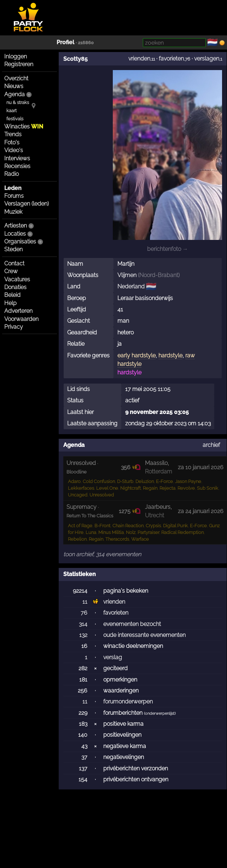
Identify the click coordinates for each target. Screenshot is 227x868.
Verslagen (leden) (27, 204)
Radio (11, 174)
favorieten (171, 59)
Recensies (17, 166)
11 (85, 602)
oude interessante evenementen (144, 635)
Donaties (15, 287)
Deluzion (145, 481)
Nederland (131, 286)
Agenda (14, 94)
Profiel (65, 42)
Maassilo (156, 463)
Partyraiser (148, 532)
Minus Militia (111, 532)
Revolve (186, 488)
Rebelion (77, 539)
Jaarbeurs (158, 507)
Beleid (12, 295)
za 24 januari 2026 (201, 511)
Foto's (12, 142)
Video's (14, 150)
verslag (113, 657)
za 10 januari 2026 (201, 467)
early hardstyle (136, 355)
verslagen (207, 59)
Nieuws (14, 86)
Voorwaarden (21, 319)
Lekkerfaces (81, 488)
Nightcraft (130, 488)
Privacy (14, 327)
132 (83, 635)
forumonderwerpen (128, 702)
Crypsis (153, 526)
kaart (11, 111)
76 (84, 613)
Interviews (17, 158)
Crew (11, 271)
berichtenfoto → (168, 249)
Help (10, 303)
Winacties (24, 127)
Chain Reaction (128, 526)
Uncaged (78, 495)
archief (211, 445)
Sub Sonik (208, 488)
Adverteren (18, 311)
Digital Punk (175, 526)
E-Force (164, 481)
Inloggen (16, 56)
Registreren (19, 64)
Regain (150, 488)
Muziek (13, 212)
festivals (15, 119)
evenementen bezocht (132, 624)
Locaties (15, 234)
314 (83, 624)
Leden (13, 188)
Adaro (74, 481)
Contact (14, 263)
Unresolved (102, 495)
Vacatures (17, 279)
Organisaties (20, 242)
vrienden (139, 59)
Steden (13, 249)
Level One (107, 488)
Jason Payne (188, 481)
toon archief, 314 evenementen (102, 554)
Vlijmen (127, 275)
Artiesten (16, 226)
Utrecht (155, 515)
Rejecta (167, 488)
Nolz (131, 532)
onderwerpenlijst (160, 714)
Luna (91, 532)
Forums (14, 196)
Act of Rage (80, 526)
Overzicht (16, 78)
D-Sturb (125, 481)
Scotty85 (75, 59)
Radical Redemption (182, 532)
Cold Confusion (99, 481)
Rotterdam (159, 472)
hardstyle (170, 355)
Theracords (117, 539)
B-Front (102, 526)
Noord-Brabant (159, 275)
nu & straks (18, 102)
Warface (140, 539)
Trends (13, 134)
